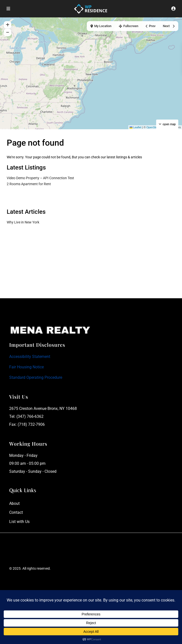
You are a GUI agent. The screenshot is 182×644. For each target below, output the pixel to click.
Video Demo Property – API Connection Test (40, 178)
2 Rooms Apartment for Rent (29, 184)
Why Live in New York (23, 222)
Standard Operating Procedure (36, 377)
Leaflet (136, 127)
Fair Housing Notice (26, 367)
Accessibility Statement (30, 357)
